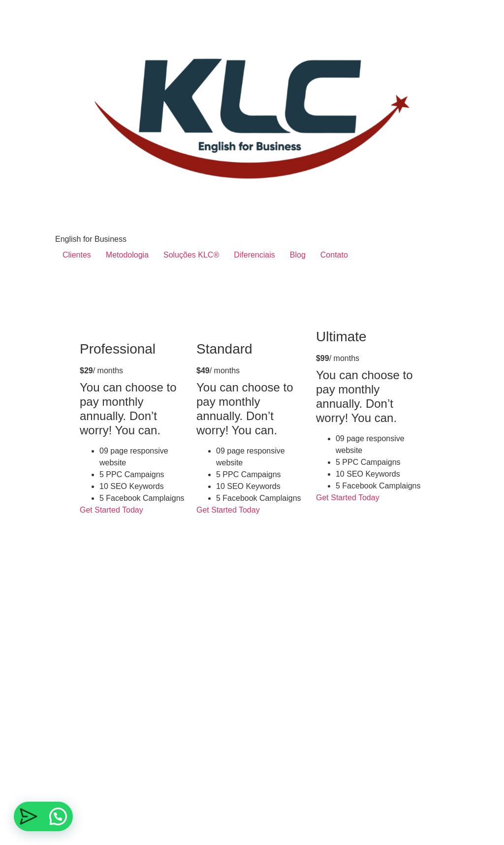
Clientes (77, 255)
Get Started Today (112, 510)
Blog (298, 255)
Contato (334, 255)
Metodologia (127, 255)
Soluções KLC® (191, 255)
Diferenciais (254, 255)
